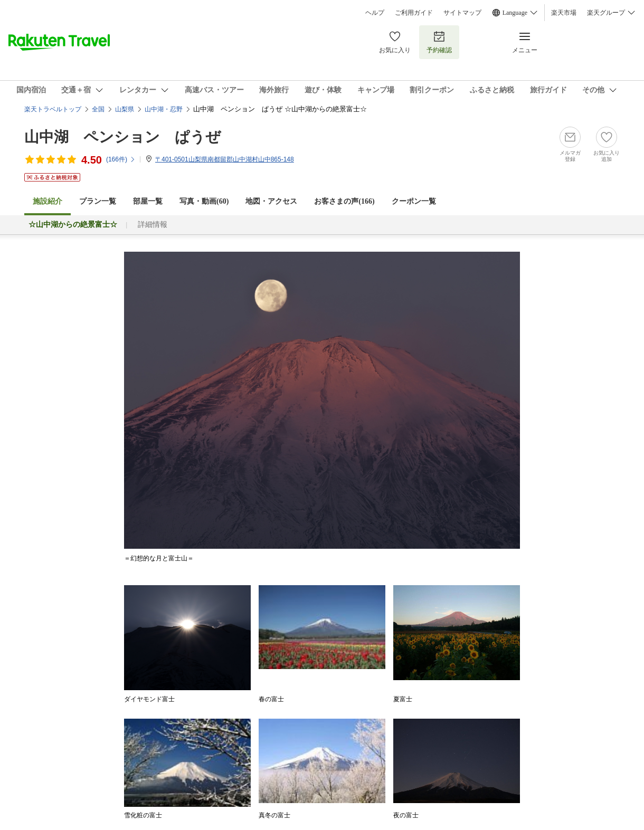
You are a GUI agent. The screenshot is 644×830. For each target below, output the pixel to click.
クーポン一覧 (414, 201)
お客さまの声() (344, 201)
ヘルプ (375, 13)
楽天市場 (564, 13)
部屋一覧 (148, 201)
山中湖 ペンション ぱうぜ (122, 137)
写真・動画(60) (204, 201)
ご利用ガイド (414, 13)
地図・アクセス (271, 201)
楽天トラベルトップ (53, 109)
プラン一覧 (98, 201)
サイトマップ (462, 13)
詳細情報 (153, 225)
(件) (121, 159)
